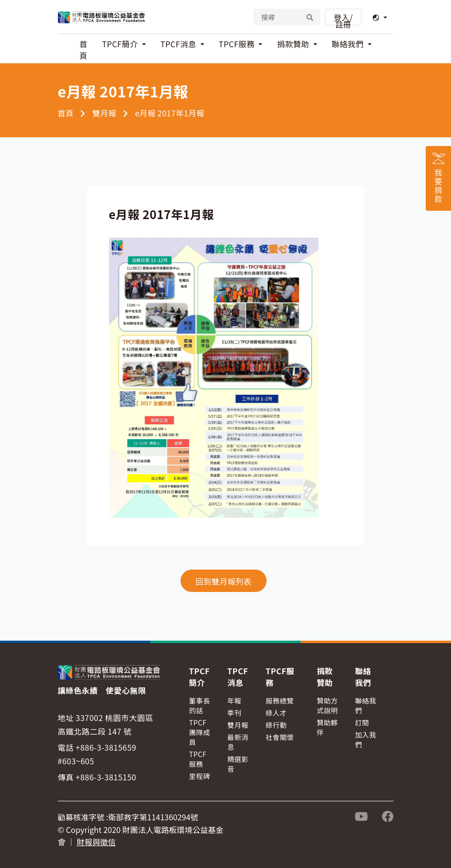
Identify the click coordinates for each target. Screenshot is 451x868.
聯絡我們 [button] (349, 44)
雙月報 (105, 113)
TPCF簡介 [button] (121, 44)
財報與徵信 (96, 842)
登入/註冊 (343, 18)
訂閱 (362, 722)
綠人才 (276, 713)
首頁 (83, 50)
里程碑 (200, 776)
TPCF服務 (198, 759)
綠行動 (276, 725)
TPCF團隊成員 (200, 732)
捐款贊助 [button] (294, 44)
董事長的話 (200, 705)
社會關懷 (280, 737)
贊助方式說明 (327, 705)
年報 (234, 701)
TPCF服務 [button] (238, 44)
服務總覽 (280, 701)
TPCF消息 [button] (180, 44)
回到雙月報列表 (224, 581)
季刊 (234, 713)
